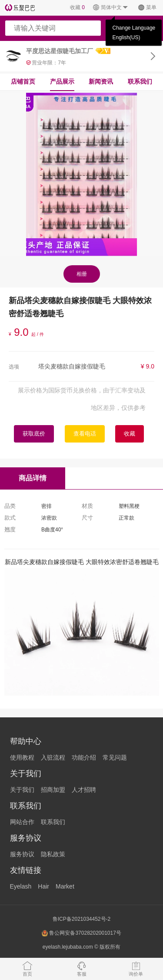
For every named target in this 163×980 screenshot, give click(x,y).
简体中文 (111, 8)
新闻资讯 (101, 81)
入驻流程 (53, 757)
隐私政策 (53, 854)
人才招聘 (84, 790)
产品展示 (62, 81)
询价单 (136, 969)
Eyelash (21, 886)
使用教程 (22, 757)
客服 (82, 969)
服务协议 (22, 854)
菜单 (147, 8)
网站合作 (22, 822)
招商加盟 (53, 790)
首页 (27, 969)
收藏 (77, 7)
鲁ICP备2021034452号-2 (81, 919)
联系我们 (140, 81)
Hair (43, 886)
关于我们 (22, 790)
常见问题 (115, 757)
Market (65, 886)
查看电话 (85, 434)
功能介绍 (84, 757)
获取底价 (34, 434)
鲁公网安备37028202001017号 (81, 933)
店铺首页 (23, 81)
